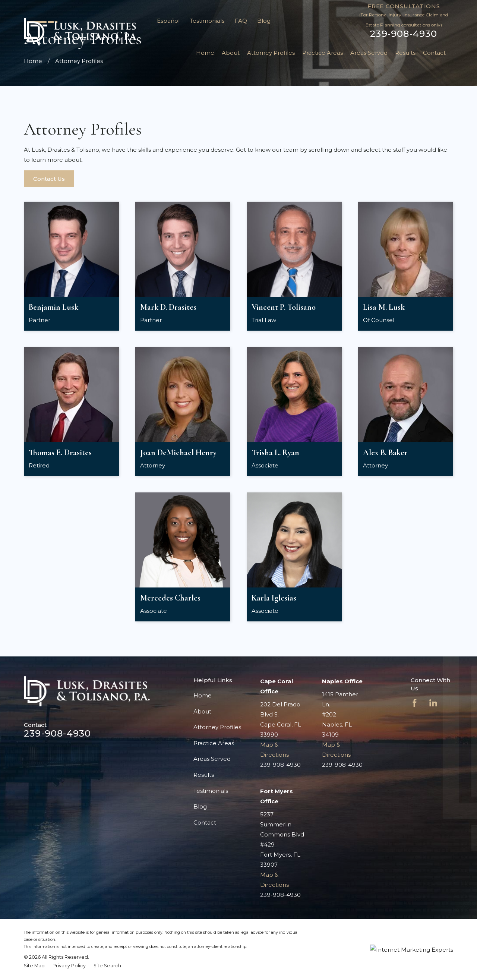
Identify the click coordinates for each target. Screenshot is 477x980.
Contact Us (49, 179)
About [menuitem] (231, 53)
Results (204, 775)
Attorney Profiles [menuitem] (271, 53)
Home (203, 695)
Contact (205, 823)
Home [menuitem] (205, 53)
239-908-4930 (404, 34)
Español (168, 21)
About (202, 711)
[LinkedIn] (433, 703)
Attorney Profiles (217, 727)
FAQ (241, 21)
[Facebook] (415, 703)
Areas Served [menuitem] (369, 53)
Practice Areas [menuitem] (323, 53)
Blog (264, 21)
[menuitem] (34, 966)
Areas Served (212, 759)
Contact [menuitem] (434, 53)
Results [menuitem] (405, 53)
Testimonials (207, 21)
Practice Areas (214, 743)
